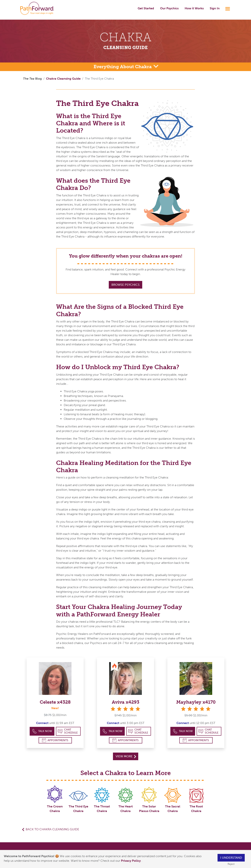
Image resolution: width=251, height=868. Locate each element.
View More (126, 756)
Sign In (215, 8)
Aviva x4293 (126, 702)
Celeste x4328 (55, 702)
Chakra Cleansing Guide (63, 79)
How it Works (194, 8)
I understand (231, 858)
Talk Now (42, 731)
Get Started (146, 8)
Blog (32, 79)
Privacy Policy (131, 861)
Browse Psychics (125, 285)
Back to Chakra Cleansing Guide (52, 829)
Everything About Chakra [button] (123, 67)
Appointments (55, 740)
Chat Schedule (68, 731)
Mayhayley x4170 (196, 702)
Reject (231, 864)
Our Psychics (169, 8)
